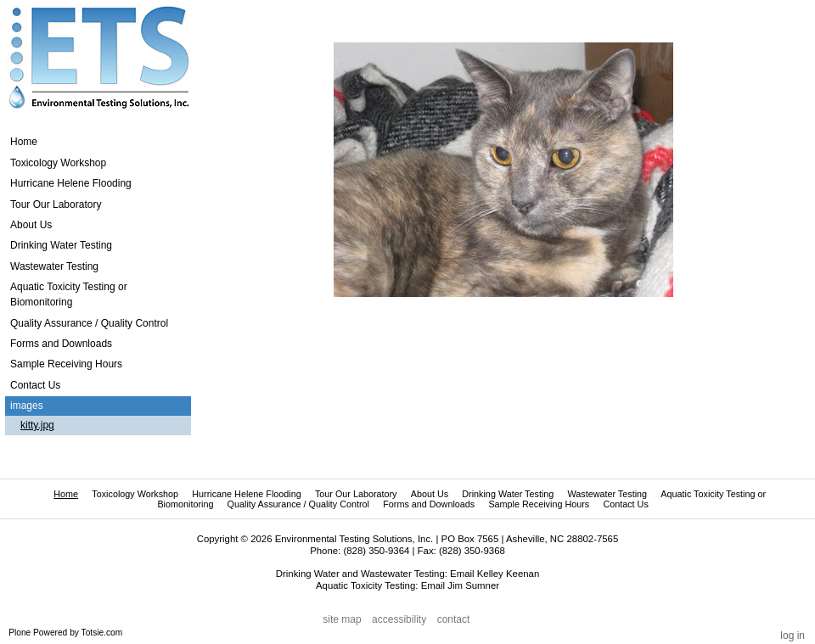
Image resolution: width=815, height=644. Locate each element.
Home (24, 142)
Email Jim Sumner (460, 585)
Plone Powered (38, 633)
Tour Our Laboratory (356, 494)
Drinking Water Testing (508, 494)
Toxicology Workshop (135, 494)
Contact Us (625, 504)
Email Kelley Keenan (495, 574)
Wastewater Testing (607, 494)
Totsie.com (102, 633)
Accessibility (399, 619)
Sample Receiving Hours (539, 504)
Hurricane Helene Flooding (246, 494)
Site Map (342, 619)
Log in (793, 636)
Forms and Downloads (429, 504)
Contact (454, 619)
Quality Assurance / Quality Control (298, 504)
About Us (430, 494)
